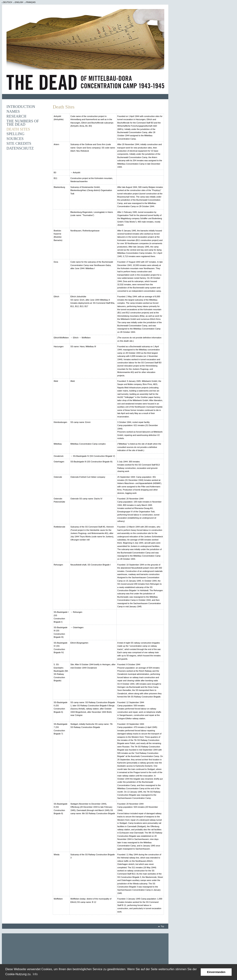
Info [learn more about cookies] (35, 974)
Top (162, 926)
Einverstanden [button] (216, 972)
